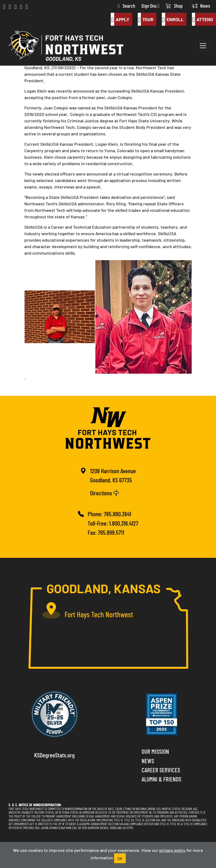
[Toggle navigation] (203, 46)
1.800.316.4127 (124, 523)
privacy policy (172, 850)
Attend (203, 19)
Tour (146, 19)
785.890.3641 (118, 514)
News (201, 5)
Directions (105, 493)
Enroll (173, 19)
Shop (174, 5)
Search (126, 5)
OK (120, 858)
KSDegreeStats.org (54, 755)
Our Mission (155, 751)
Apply (120, 19)
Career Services (161, 770)
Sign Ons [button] (150, 5)
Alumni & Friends (161, 779)
